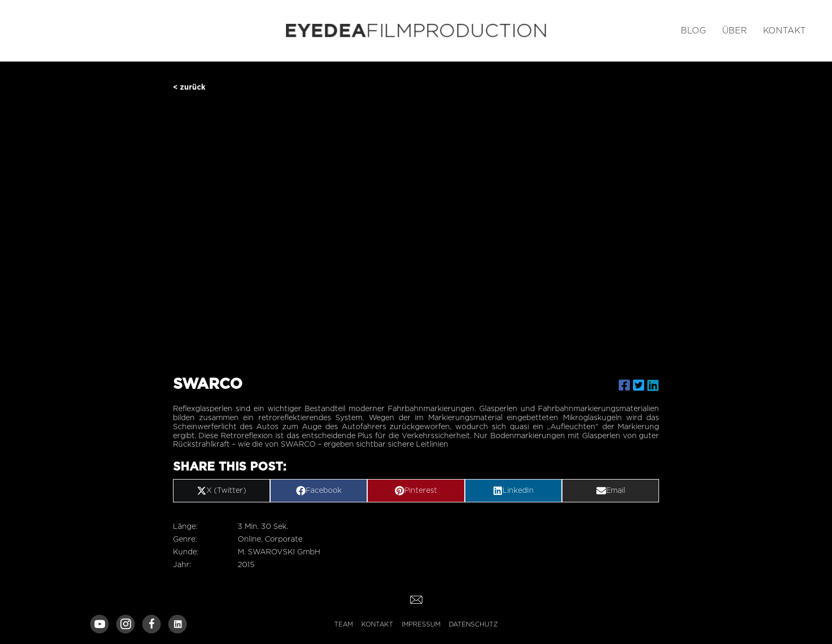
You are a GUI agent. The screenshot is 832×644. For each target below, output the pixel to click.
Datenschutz (473, 624)
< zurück (189, 87)
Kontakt (377, 624)
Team (344, 624)
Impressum (421, 624)
